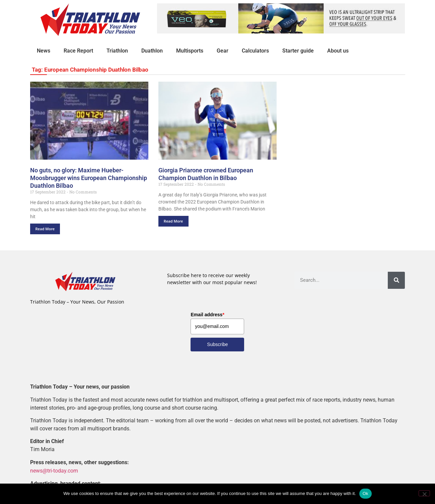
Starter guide (298, 51)
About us (338, 51)
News (44, 51)
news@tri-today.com (54, 470)
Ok (366, 493)
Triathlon (117, 51)
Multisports (190, 51)
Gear (223, 51)
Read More (45, 229)
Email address (207, 315)
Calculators (255, 51)
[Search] (396, 280)
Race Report (78, 51)
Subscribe (217, 344)
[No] (424, 493)
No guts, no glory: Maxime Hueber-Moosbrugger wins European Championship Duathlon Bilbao (89, 178)
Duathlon (152, 51)
